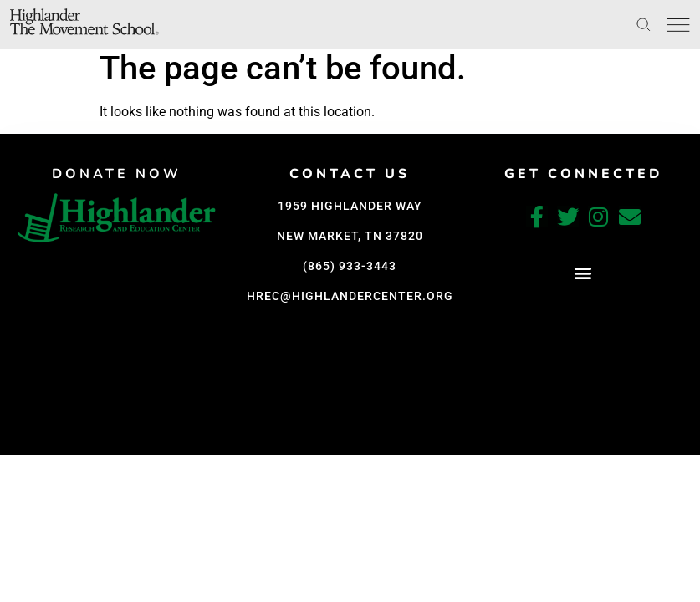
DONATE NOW (117, 174)
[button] (583, 272)
